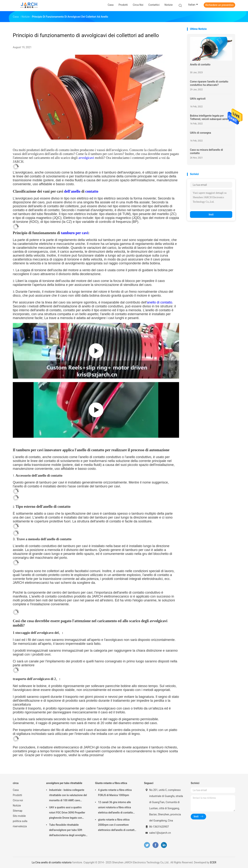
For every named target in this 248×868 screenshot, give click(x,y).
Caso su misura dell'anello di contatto (206, 151)
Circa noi (18, 800)
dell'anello (72, 191)
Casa (16, 790)
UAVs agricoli (198, 99)
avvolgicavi (86, 158)
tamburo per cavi (75, 233)
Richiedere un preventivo (219, 5)
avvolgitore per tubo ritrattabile (64, 783)
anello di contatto (160, 302)
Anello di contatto (200, 65)
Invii (211, 214)
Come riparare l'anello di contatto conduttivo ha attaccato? (209, 83)
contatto (92, 191)
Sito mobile (19, 816)
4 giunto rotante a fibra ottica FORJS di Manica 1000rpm (115, 793)
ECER (213, 862)
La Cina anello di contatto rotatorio (52, 862)
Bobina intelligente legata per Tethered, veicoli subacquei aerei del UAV (211, 117)
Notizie (17, 806)
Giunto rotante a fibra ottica (111, 783)
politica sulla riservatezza (20, 824)
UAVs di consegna (200, 133)
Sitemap (18, 811)
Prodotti (17, 795)
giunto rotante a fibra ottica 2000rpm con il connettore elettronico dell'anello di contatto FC (117, 825)
